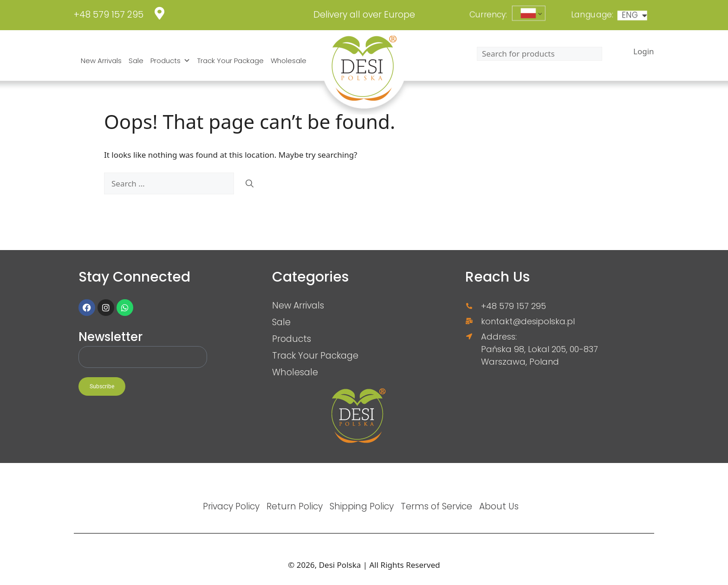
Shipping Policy (362, 506)
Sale (136, 61)
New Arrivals (101, 61)
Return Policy (295, 506)
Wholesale (289, 61)
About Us (499, 506)
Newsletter (110, 337)
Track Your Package (231, 61)
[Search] (250, 184)
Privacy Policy (231, 506)
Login (644, 51)
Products (170, 61)
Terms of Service (436, 506)
